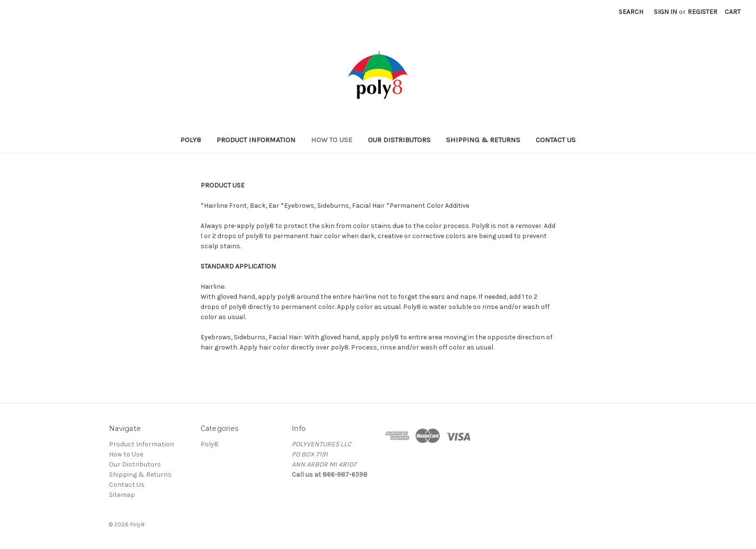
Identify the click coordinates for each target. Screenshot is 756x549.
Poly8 (191, 140)
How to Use (332, 140)
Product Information (256, 140)
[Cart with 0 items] (733, 12)
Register (702, 12)
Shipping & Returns (483, 140)
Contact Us (556, 140)
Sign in (665, 12)
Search (631, 12)
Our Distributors (399, 140)
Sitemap (122, 495)
